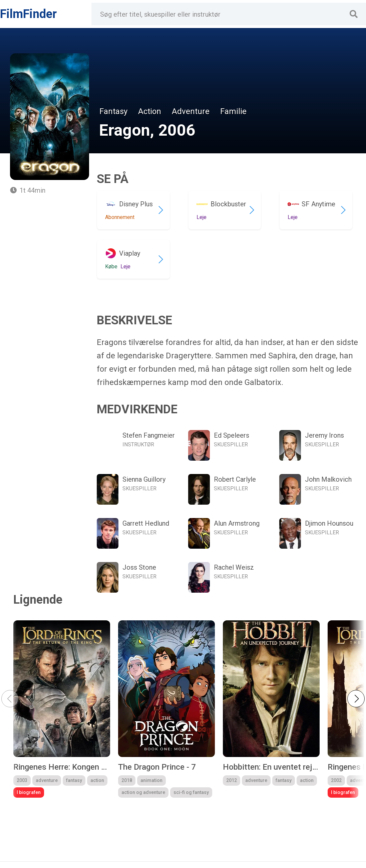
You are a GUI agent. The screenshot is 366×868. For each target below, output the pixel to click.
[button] (356, 699)
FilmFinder (28, 14)
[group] (62, 709)
